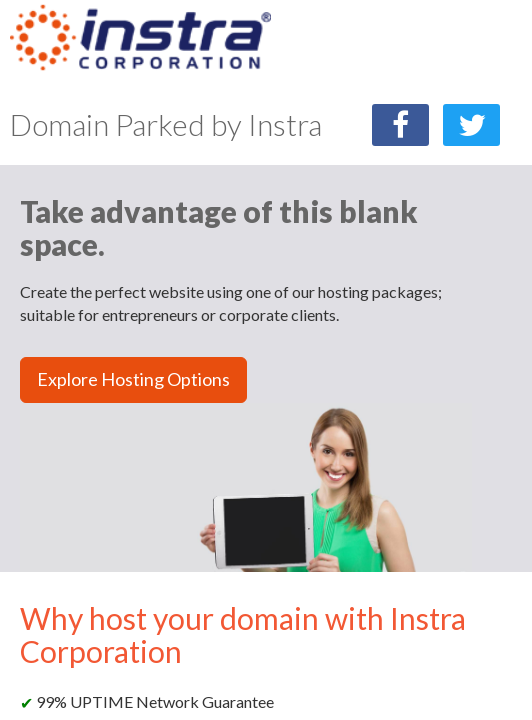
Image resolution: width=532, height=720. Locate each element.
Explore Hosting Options (133, 379)
